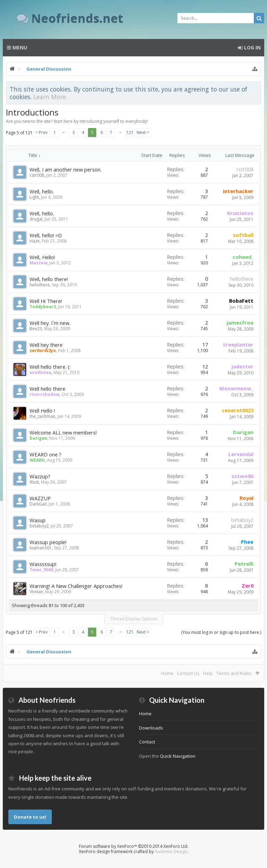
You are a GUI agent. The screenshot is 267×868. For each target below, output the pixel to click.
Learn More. (50, 97)
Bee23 (36, 329)
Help (208, 673)
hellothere (40, 285)
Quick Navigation (178, 756)
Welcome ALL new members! (63, 432)
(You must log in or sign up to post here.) (221, 632)
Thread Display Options (134, 619)
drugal (36, 219)
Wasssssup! (43, 564)
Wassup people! (48, 542)
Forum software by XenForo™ (134, 846)
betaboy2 (39, 526)
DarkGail (38, 504)
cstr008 (37, 175)
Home (167, 673)
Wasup (38, 520)
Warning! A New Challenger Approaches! (76, 586)
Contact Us (188, 673)
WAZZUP (40, 498)
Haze (35, 241)
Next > (143, 132)
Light (34, 197)
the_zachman (42, 416)
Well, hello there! (49, 279)
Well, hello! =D (46, 235)
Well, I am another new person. (66, 169)
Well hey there (46, 345)
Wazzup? (40, 476)
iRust (34, 482)
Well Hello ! (42, 411)
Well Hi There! (46, 301)
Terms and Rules (234, 673)
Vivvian (36, 592)
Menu (17, 47)
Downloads (151, 728)
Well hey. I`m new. (50, 323)
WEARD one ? (46, 454)
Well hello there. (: (50, 367)
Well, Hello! (42, 257)
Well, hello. (42, 191)
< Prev (42, 132)
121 (130, 132)
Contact (147, 742)
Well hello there (47, 389)
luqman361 (41, 548)
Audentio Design (171, 851)
